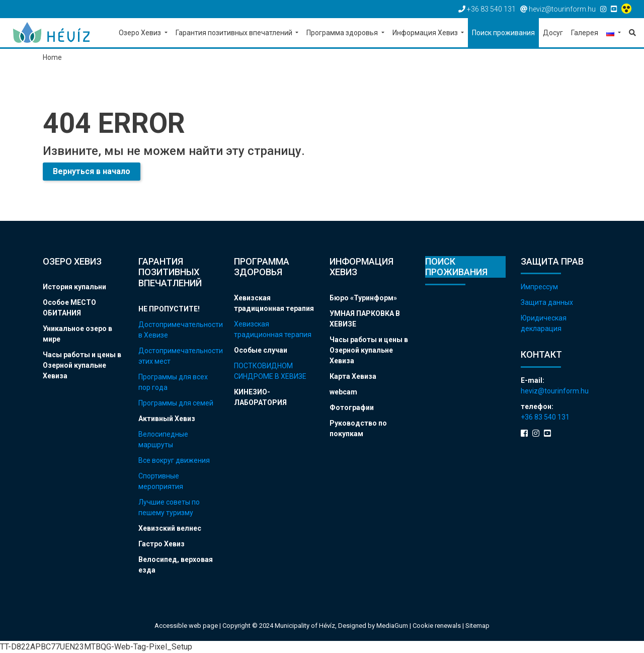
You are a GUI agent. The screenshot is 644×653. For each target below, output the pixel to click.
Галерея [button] (585, 33)
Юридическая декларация (544, 323)
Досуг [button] (553, 33)
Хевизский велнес (170, 528)
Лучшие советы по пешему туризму (169, 507)
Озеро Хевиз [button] (141, 33)
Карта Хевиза (353, 376)
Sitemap (477, 626)
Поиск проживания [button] (503, 33)
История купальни (74, 287)
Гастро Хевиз (162, 544)
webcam (343, 392)
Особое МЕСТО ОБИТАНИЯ (69, 308)
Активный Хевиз (167, 419)
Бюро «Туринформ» (363, 298)
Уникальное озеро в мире (77, 334)
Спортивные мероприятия (161, 481)
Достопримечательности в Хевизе (179, 330)
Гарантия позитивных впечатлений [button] (235, 33)
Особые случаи (261, 350)
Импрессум (539, 287)
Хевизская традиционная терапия (274, 303)
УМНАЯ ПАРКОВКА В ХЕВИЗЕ (365, 319)
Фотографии (352, 407)
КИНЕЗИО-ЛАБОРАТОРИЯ (260, 397)
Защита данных (547, 302)
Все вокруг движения (174, 460)
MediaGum (392, 626)
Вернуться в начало (92, 171)
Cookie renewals (437, 626)
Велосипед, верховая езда (176, 565)
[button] (614, 33)
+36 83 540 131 (545, 417)
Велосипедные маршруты (163, 439)
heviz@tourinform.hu (555, 391)
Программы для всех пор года (173, 382)
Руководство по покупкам (358, 428)
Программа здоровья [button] (343, 33)
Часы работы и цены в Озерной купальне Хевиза (82, 365)
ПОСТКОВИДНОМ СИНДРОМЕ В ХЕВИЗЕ (270, 371)
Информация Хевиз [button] (426, 33)
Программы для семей (176, 403)
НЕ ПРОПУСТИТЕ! (169, 309)
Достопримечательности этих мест (179, 356)
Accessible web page (186, 626)
